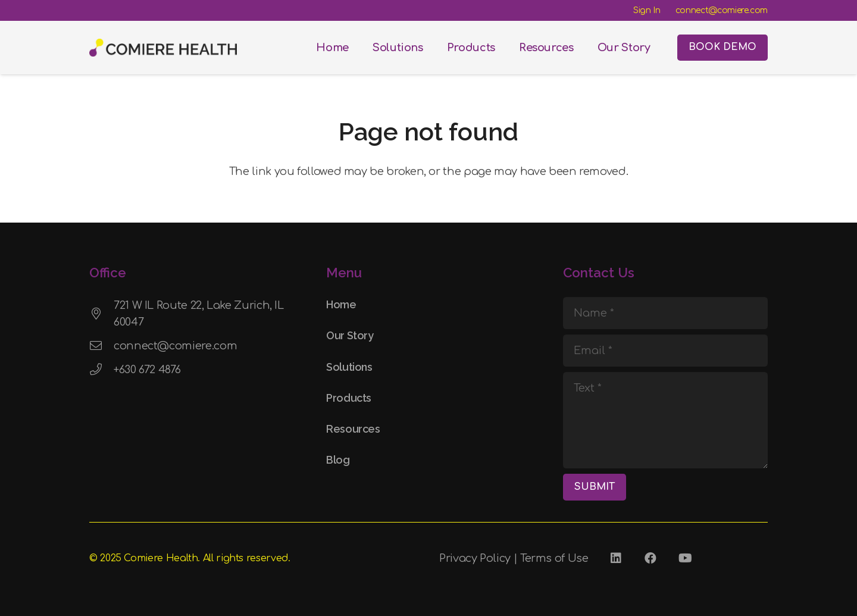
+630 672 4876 (147, 370)
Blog (338, 460)
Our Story (350, 335)
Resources (353, 429)
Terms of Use (554, 558)
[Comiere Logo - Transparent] (163, 48)
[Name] (665, 313)
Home (341, 304)
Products (349, 398)
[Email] (665, 351)
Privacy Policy (475, 558)
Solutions (349, 367)
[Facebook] (650, 558)
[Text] (665, 420)
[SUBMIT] (595, 487)
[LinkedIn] (616, 558)
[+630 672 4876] (101, 370)
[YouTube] (685, 558)
